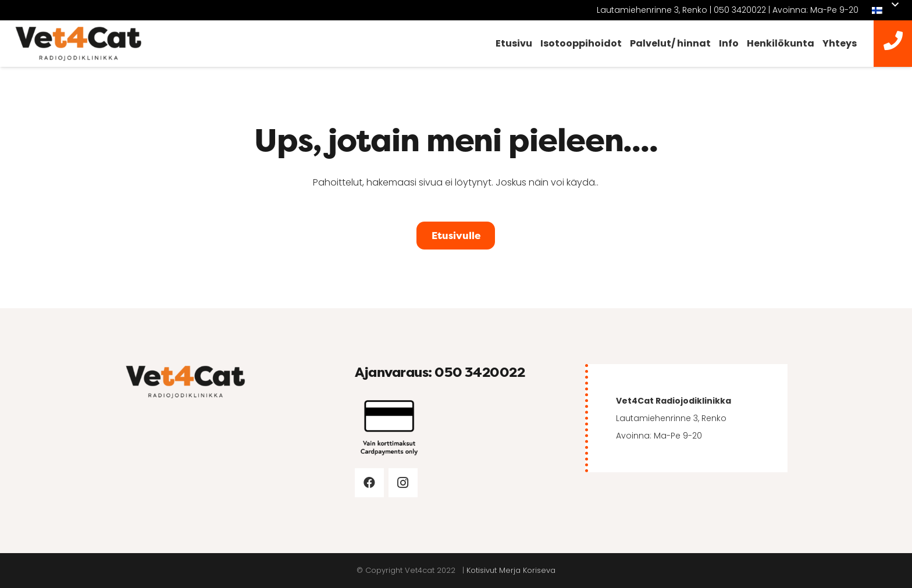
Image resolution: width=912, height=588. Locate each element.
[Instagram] (403, 483)
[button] (885, 10)
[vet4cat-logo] (79, 44)
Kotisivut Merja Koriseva (511, 570)
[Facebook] (369, 483)
